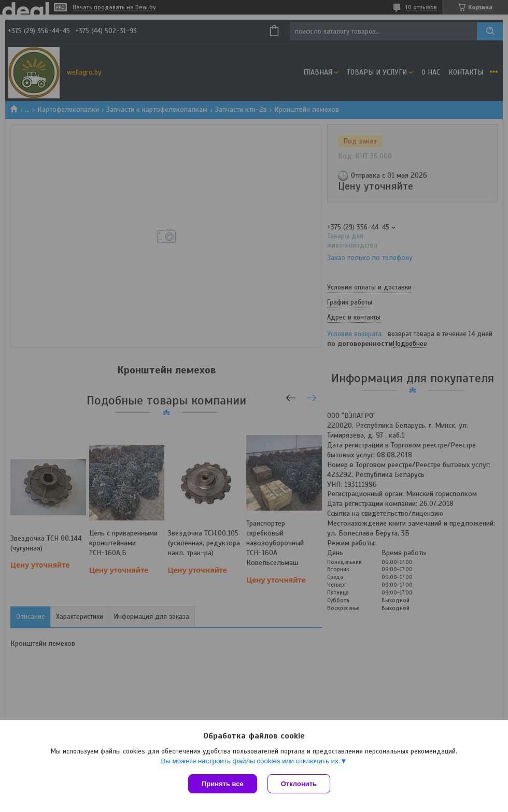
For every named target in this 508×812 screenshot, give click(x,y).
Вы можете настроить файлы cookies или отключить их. (250, 761)
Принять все (223, 784)
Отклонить (299, 784)
